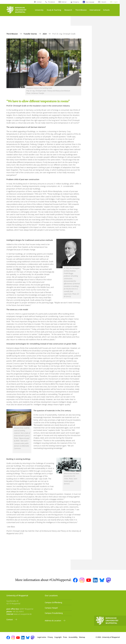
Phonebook (51, 2)
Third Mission (81, 10)
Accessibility (73, 637)
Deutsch (104, 2)
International (95, 10)
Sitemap (82, 637)
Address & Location (53, 621)
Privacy (50, 637)
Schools (106, 10)
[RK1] (19, 269)
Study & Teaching (54, 10)
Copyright (58, 637)
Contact (10, 619)
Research (68, 10)
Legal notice (42, 637)
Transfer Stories (30, 34)
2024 (45, 34)
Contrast (39, 2)
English (116, 2)
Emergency (76, 2)
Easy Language (90, 2)
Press (65, 637)
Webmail (64, 2)
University (39, 10)
